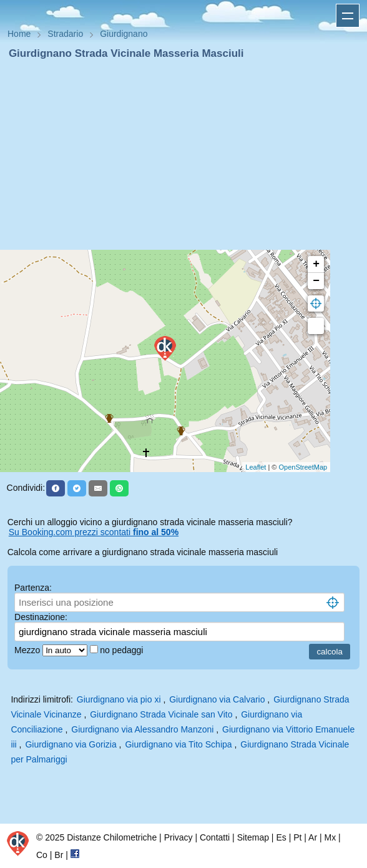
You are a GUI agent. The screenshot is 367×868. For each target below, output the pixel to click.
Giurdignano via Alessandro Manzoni (142, 729)
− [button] (316, 281)
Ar (313, 837)
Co (42, 855)
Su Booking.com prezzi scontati (94, 532)
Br (59, 855)
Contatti (215, 837)
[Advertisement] (183, 155)
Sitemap (253, 837)
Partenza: (33, 588)
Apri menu (348, 16)
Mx (330, 837)
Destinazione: (41, 617)
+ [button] (316, 264)
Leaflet (256, 467)
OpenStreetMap (303, 467)
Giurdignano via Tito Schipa (178, 744)
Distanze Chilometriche (112, 837)
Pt (297, 837)
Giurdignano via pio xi (119, 699)
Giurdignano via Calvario (217, 699)
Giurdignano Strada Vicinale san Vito (161, 714)
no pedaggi (123, 650)
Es (281, 837)
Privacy (179, 837)
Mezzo (28, 650)
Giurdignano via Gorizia (71, 744)
